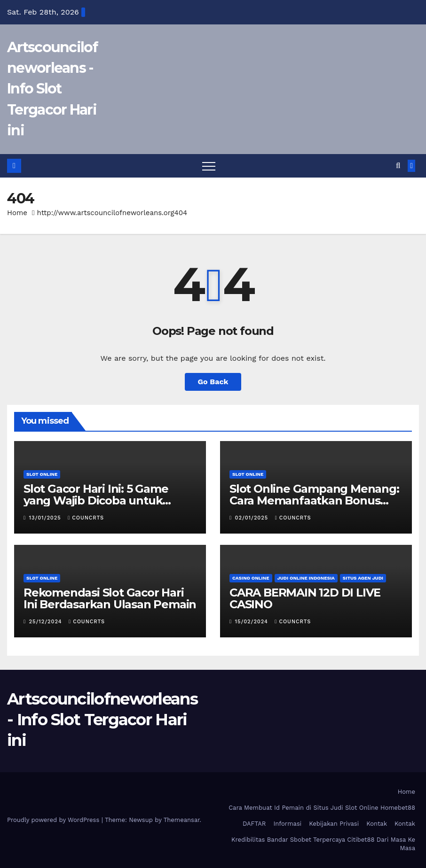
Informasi (287, 824)
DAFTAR (254, 824)
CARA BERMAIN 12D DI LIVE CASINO (305, 598)
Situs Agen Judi (363, 578)
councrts (86, 518)
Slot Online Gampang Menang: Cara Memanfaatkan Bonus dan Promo (314, 500)
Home (17, 213)
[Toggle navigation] (209, 166)
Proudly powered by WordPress (54, 820)
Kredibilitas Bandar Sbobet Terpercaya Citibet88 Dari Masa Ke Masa (323, 844)
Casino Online (251, 578)
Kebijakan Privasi (334, 824)
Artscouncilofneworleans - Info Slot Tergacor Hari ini (52, 89)
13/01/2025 (46, 518)
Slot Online (42, 474)
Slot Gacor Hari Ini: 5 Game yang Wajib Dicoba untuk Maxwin (96, 500)
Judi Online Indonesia (306, 578)
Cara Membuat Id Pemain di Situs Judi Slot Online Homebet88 (322, 808)
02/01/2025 (253, 518)
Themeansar (182, 820)
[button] (398, 166)
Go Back (213, 382)
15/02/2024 (253, 622)
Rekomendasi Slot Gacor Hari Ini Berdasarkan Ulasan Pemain (110, 598)
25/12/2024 (47, 622)
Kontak (377, 824)
